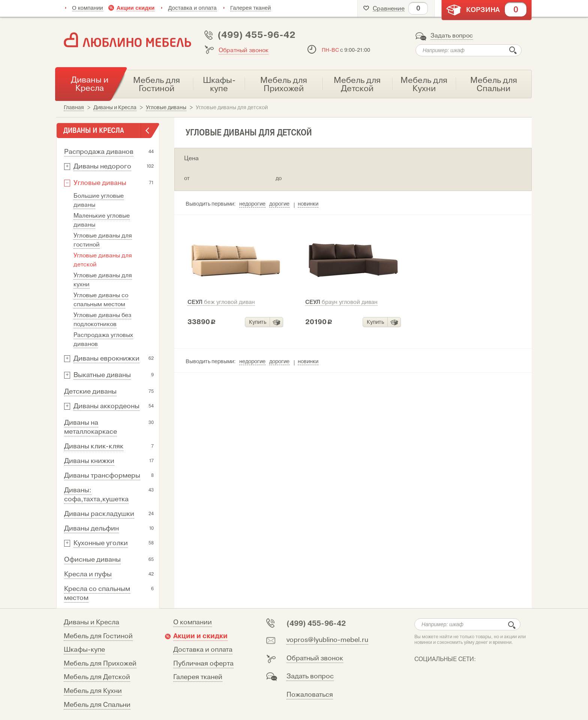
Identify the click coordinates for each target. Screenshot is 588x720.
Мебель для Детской (97, 677)
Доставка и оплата (192, 8)
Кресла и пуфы (88, 574)
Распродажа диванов (99, 152)
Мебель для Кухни (93, 691)
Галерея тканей (251, 8)
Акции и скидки (200, 636)
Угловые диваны (100, 183)
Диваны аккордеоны (106, 406)
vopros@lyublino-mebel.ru (327, 640)
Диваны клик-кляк (94, 446)
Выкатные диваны (102, 375)
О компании (88, 8)
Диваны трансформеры (102, 476)
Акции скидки (136, 8)
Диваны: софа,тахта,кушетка (96, 495)
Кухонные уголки (101, 543)
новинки (308, 204)
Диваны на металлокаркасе (91, 427)
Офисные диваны (92, 560)
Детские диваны (90, 392)
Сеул (221, 302)
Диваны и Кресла (91, 622)
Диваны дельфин (91, 528)
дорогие (279, 204)
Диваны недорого (102, 166)
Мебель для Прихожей (100, 664)
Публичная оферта (203, 664)
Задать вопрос (452, 36)
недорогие (252, 204)
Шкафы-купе (84, 650)
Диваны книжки (89, 461)
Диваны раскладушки (99, 514)
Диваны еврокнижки (106, 358)
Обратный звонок (244, 50)
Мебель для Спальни (97, 705)
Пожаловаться (310, 695)
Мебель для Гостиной (98, 636)
